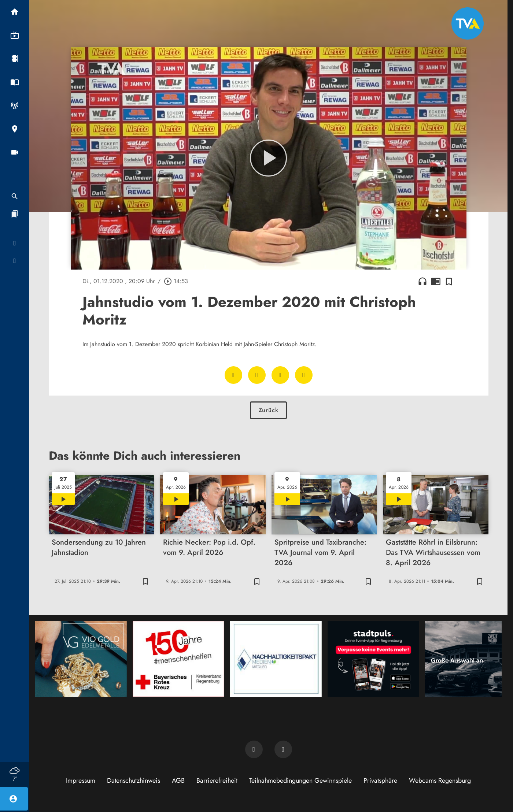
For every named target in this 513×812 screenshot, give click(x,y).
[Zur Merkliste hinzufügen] (449, 281)
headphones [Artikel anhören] (422, 281)
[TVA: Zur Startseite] (468, 23)
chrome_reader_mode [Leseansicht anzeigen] (436, 281)
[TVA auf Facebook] (254, 749)
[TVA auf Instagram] (283, 749)
